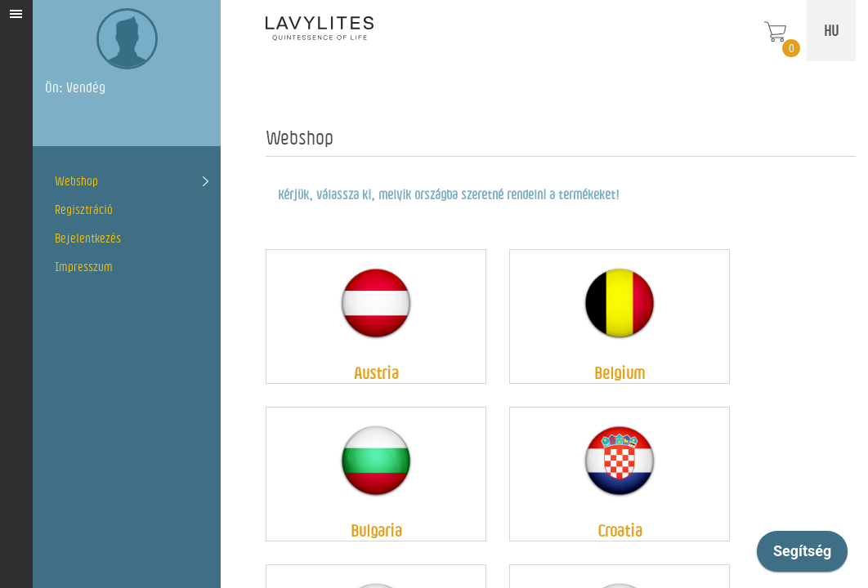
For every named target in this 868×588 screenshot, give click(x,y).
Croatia (620, 530)
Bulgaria (376, 530)
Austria (376, 373)
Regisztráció (84, 209)
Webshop (76, 181)
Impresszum (84, 267)
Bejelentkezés (88, 238)
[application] (802, 555)
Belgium (620, 373)
